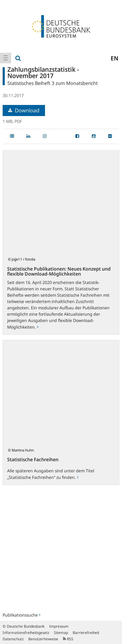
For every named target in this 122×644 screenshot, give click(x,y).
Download (24, 110)
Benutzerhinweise (43, 639)
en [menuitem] (114, 58)
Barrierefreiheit (86, 633)
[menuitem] (6, 58)
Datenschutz (13, 639)
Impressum (59, 626)
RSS (68, 639)
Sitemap (61, 633)
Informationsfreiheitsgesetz (26, 633)
